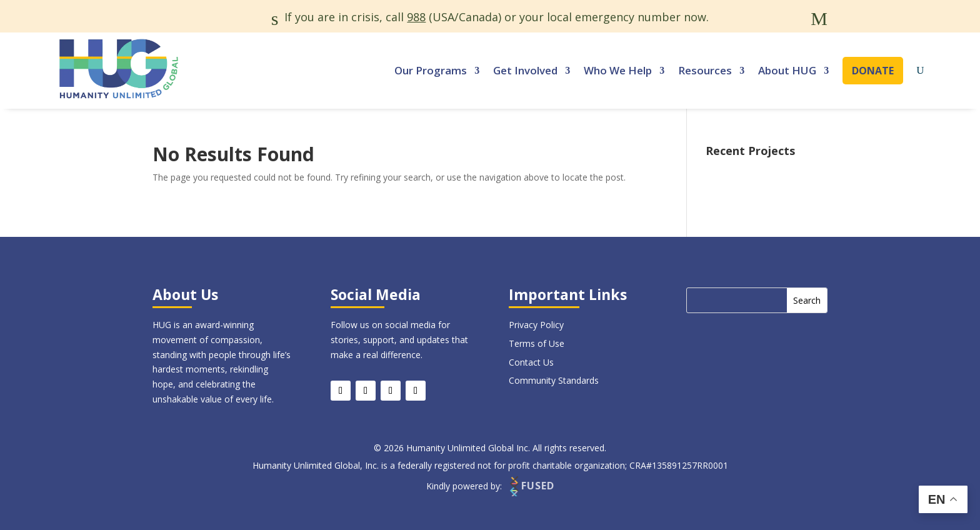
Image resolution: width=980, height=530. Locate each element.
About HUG (787, 70)
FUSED (531, 486)
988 (416, 17)
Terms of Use (537, 343)
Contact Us (531, 362)
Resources (705, 70)
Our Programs (431, 70)
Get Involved (525, 70)
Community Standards (554, 380)
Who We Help (618, 70)
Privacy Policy (536, 325)
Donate (873, 71)
